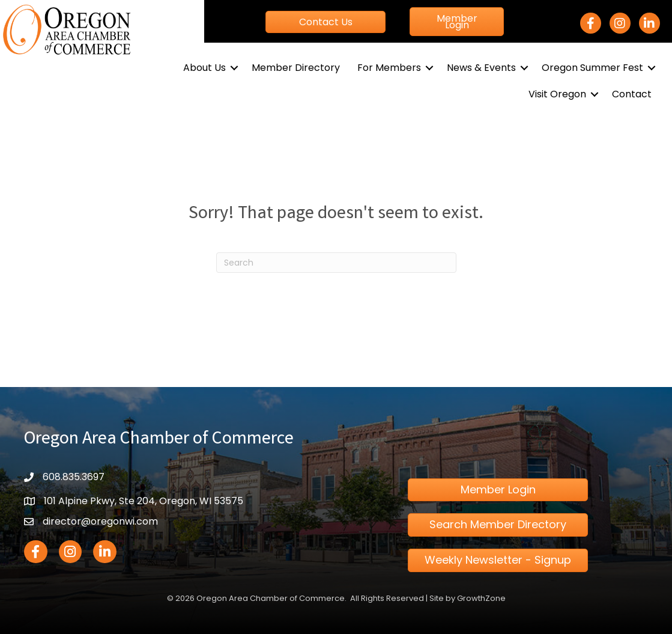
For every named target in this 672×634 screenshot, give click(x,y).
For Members (389, 68)
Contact (632, 94)
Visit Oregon (557, 94)
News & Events (481, 68)
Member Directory (296, 68)
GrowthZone (481, 598)
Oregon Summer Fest (592, 68)
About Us (204, 68)
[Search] (336, 263)
